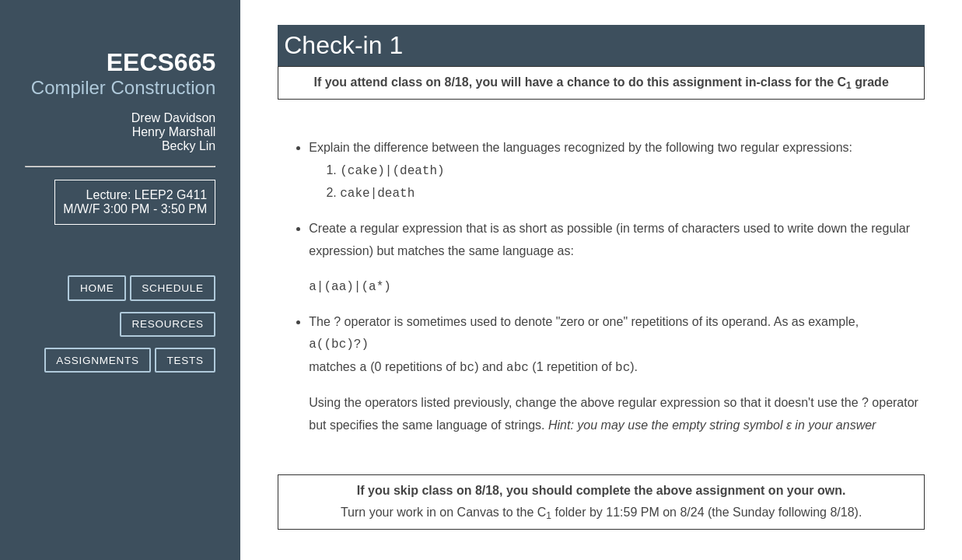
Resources (167, 324)
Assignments (97, 360)
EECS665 (161, 62)
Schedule (172, 288)
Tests (185, 360)
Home (97, 288)
